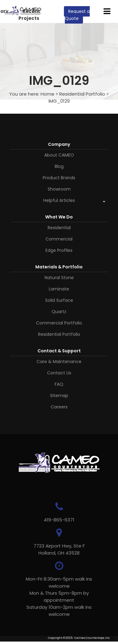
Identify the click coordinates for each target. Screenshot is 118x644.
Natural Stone (59, 278)
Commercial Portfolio (59, 323)
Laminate (59, 289)
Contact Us (59, 373)
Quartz (59, 312)
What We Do (59, 217)
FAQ (59, 384)
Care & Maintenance (59, 362)
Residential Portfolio (82, 94)
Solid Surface (59, 300)
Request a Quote (77, 15)
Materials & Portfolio (59, 267)
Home (47, 94)
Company (59, 144)
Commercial (59, 239)
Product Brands (59, 178)
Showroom (59, 189)
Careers (59, 407)
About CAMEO (59, 155)
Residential (59, 228)
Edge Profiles (59, 250)
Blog (59, 166)
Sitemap (59, 396)
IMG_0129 (59, 101)
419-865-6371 (59, 520)
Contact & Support (59, 351)
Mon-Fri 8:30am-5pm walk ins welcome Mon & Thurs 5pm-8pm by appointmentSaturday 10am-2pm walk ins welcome (59, 597)
